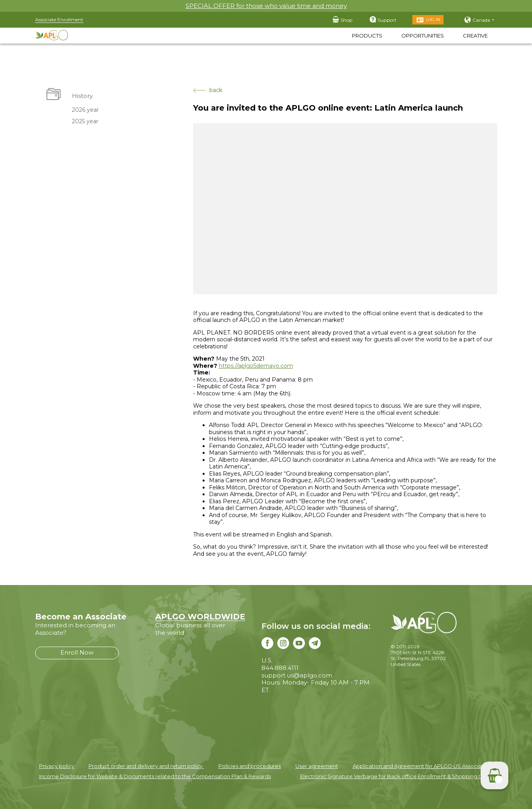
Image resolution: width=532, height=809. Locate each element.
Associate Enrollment (59, 20)
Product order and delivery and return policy (146, 766)
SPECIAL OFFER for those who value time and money (266, 6)
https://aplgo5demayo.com (256, 366)
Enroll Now (77, 652)
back (208, 90)
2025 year (85, 121)
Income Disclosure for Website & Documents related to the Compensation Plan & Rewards (155, 776)
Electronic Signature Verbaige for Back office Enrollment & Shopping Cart (395, 776)
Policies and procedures (250, 766)
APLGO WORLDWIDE (200, 617)
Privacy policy (57, 766)
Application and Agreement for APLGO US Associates (421, 766)
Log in (433, 20)
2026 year (85, 110)
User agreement (317, 766)
